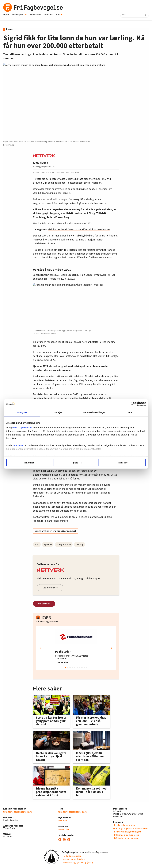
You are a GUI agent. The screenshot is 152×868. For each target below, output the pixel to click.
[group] (76, 648)
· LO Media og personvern (126, 838)
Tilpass (76, 463)
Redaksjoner (19, 15)
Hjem (6, 15)
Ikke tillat (33, 463)
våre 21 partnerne (27, 427)
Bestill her (64, 830)
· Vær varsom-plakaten (73, 859)
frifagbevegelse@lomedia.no (18, 812)
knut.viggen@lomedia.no (44, 167)
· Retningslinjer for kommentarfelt (131, 828)
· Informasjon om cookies (126, 835)
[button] (111, 648)
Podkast (49, 15)
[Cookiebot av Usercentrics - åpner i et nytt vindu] (128, 404)
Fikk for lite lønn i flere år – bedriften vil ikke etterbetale (79, 230)
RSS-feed (63, 821)
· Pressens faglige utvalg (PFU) (77, 863)
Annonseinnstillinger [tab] (93, 412)
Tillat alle (119, 463)
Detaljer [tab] (59, 412)
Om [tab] (126, 412)
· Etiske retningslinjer (124, 825)
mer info (23, 445)
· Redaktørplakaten (72, 856)
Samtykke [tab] (26, 412)
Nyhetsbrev (36, 15)
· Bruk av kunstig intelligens (127, 832)
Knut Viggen (40, 163)
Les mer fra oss (50, 588)
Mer (59, 15)
